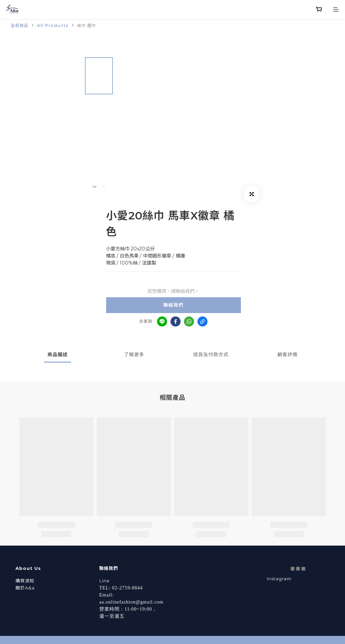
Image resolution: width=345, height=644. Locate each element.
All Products (53, 25)
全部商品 (20, 25)
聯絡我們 (174, 305)
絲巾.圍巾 (87, 25)
